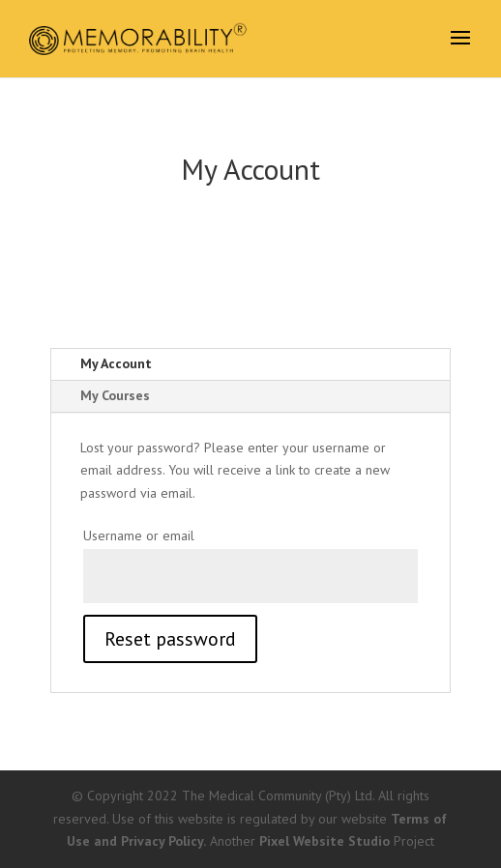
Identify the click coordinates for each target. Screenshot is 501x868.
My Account (116, 363)
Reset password (170, 639)
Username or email (139, 535)
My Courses (115, 395)
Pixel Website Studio (324, 841)
